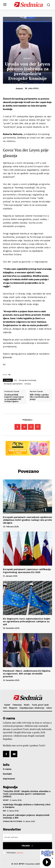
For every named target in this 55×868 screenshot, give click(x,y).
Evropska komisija (28, 380)
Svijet (28, 58)
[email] (27, 837)
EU (16, 380)
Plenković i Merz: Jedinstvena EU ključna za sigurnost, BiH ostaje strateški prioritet (27, 674)
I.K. (9, 375)
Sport (6, 800)
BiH (4, 811)
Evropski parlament (13, 384)
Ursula (28, 384)
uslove (20, 853)
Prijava (27, 846)
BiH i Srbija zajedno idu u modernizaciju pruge (39, 397)
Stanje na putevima (12, 821)
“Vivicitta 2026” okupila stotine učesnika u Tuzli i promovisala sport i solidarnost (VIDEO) (27, 794)
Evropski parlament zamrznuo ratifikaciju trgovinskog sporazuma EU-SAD (27, 571)
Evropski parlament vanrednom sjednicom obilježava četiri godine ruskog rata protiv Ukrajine (27, 520)
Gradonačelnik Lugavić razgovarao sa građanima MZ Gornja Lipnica (14, 398)
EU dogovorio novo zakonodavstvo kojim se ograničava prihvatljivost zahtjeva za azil (27, 621)
